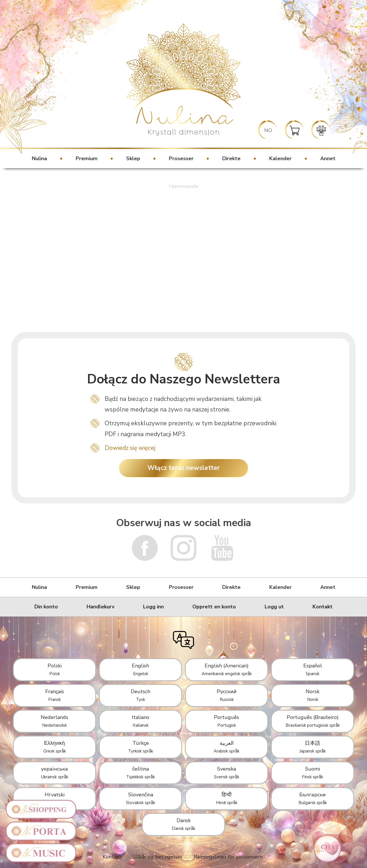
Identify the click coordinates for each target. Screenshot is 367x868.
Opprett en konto (214, 607)
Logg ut (274, 607)
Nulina (39, 158)
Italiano (141, 721)
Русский (227, 695)
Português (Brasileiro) (313, 721)
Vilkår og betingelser (158, 857)
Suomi (313, 773)
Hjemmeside (184, 186)
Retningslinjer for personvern (228, 857)
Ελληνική (55, 747)
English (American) (227, 669)
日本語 (313, 747)
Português (227, 721)
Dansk (183, 824)
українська (55, 773)
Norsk (313, 695)
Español (313, 669)
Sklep (133, 158)
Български (313, 798)
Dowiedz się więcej (130, 448)
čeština (140, 773)
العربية (227, 747)
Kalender (280, 158)
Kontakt (323, 607)
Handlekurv (100, 607)
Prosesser (181, 158)
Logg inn (153, 607)
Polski (55, 669)
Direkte (231, 158)
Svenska (227, 773)
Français (55, 695)
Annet (328, 158)
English (140, 669)
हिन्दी (227, 798)
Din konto (46, 607)
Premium (87, 158)
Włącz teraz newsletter (184, 468)
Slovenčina (140, 798)
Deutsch (140, 695)
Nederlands (54, 721)
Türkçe (141, 747)
